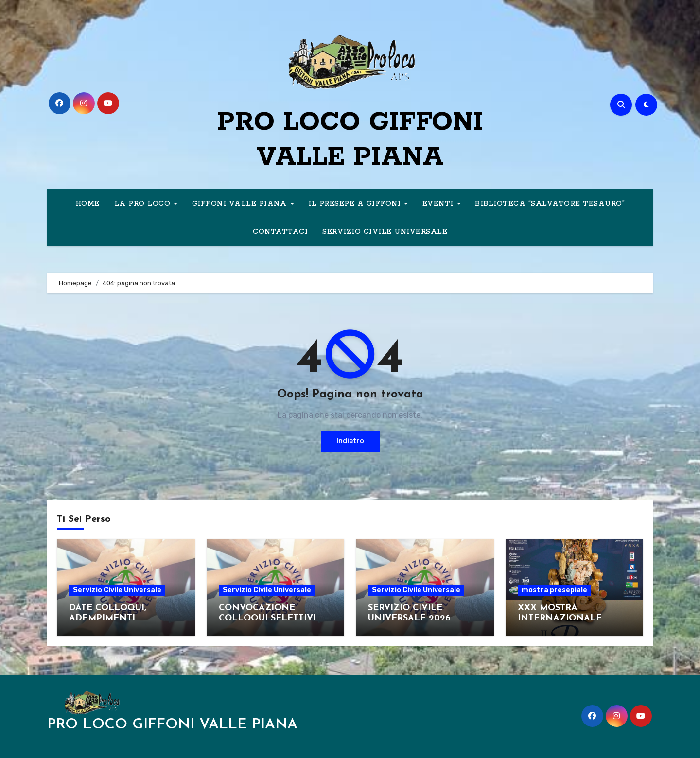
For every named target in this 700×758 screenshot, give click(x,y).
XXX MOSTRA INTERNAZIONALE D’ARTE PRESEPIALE (563, 619)
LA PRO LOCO (144, 204)
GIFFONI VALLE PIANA (241, 204)
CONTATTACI (280, 232)
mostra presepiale (554, 590)
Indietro (350, 441)
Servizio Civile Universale (117, 590)
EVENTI (439, 204)
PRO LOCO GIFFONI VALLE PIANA (172, 725)
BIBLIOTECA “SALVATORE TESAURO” (550, 204)
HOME (87, 204)
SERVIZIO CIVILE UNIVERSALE (385, 232)
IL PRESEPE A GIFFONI (356, 204)
